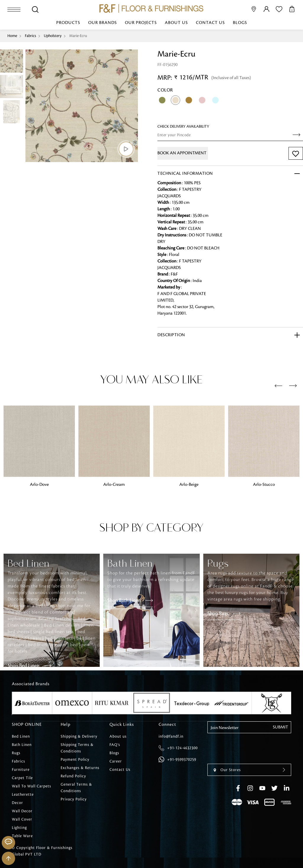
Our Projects (141, 23)
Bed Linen (21, 736)
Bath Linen (22, 745)
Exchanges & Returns (80, 768)
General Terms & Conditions (76, 788)
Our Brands (103, 23)
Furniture (21, 770)
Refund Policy (73, 776)
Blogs (240, 23)
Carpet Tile (22, 778)
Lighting (19, 828)
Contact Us (210, 23)
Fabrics (30, 36)
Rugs (16, 753)
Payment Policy (75, 760)
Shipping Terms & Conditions (77, 748)
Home (12, 36)
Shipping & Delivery (79, 736)
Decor (17, 803)
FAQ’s (115, 745)
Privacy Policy (74, 799)
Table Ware (22, 836)
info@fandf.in (171, 736)
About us (176, 23)
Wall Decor (22, 811)
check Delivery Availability (183, 126)
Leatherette (23, 795)
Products (68, 23)
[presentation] (278, 386)
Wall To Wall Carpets (32, 786)
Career (116, 761)
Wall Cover (22, 819)
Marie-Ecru (78, 36)
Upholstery (53, 36)
